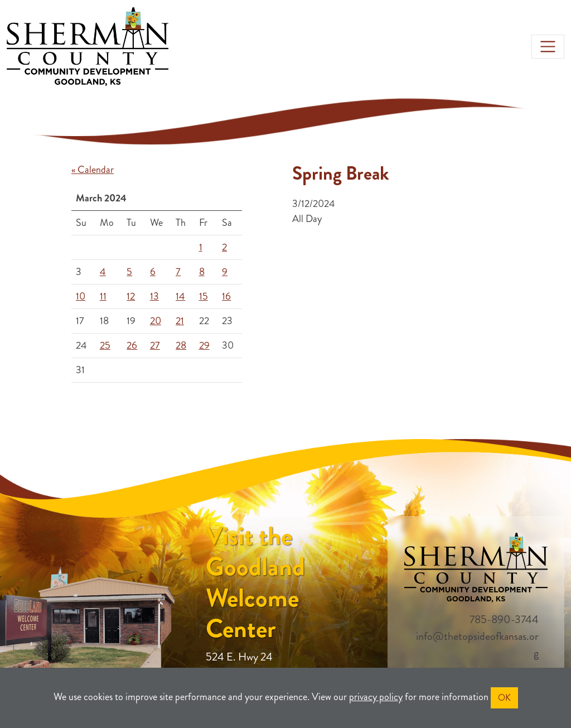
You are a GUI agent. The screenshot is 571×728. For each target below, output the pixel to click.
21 (180, 321)
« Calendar (93, 170)
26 (132, 345)
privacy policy (376, 697)
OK (504, 698)
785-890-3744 (504, 619)
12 (131, 296)
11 (103, 296)
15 (204, 296)
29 (204, 345)
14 (180, 296)
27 (155, 345)
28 (181, 345)
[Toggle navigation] (548, 47)
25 (105, 345)
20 (156, 321)
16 (226, 296)
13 (154, 296)
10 (81, 296)
